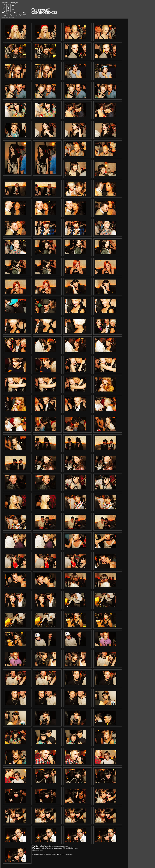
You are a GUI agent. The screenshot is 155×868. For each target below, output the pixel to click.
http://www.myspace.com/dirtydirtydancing (60, 848)
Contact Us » (38, 850)
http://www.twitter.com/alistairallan (54, 846)
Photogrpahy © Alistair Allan (44, 854)
